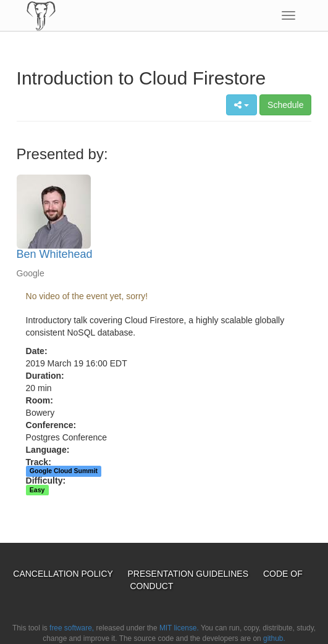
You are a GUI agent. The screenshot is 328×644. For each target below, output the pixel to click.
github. (274, 638)
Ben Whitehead (55, 254)
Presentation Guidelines (189, 574)
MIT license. (179, 628)
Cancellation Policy (64, 574)
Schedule (285, 105)
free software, (72, 628)
